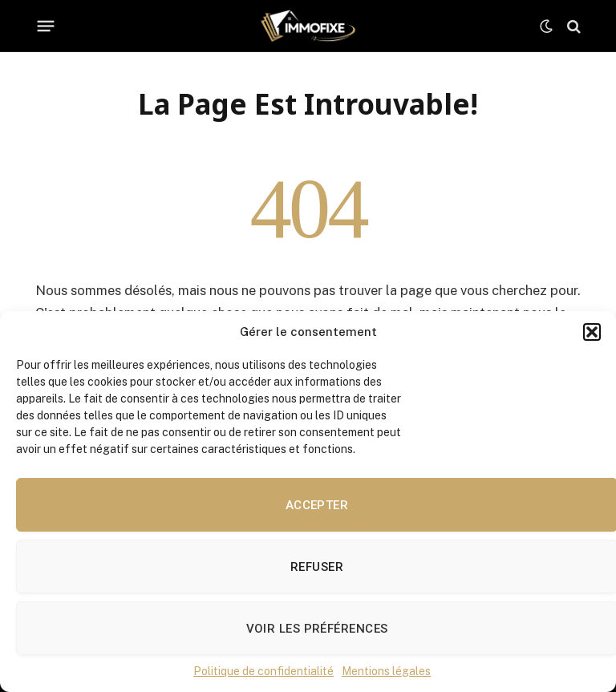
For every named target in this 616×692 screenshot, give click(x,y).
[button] (592, 332)
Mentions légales (386, 671)
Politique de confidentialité (263, 671)
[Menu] (46, 26)
